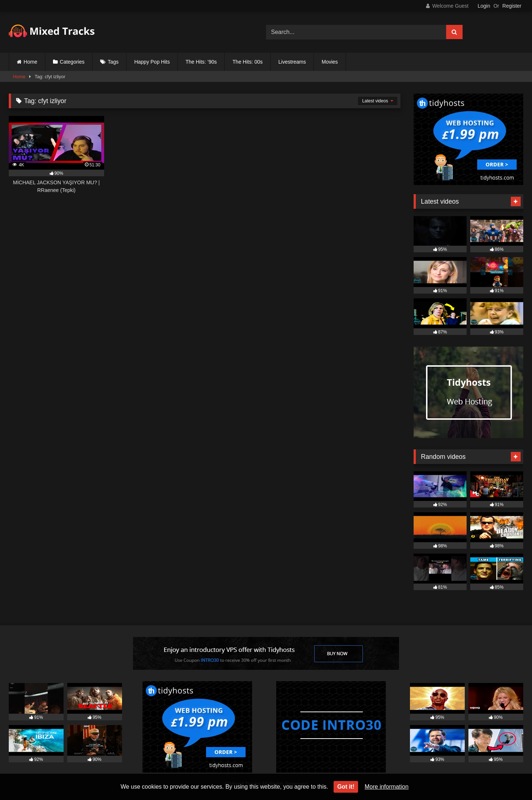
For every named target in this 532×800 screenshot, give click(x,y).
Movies (330, 62)
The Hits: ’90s (201, 62)
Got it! (346, 787)
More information (387, 787)
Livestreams (292, 62)
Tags (113, 62)
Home (31, 62)
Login (484, 6)
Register (512, 6)
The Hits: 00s (247, 62)
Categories (72, 62)
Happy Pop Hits (152, 62)
